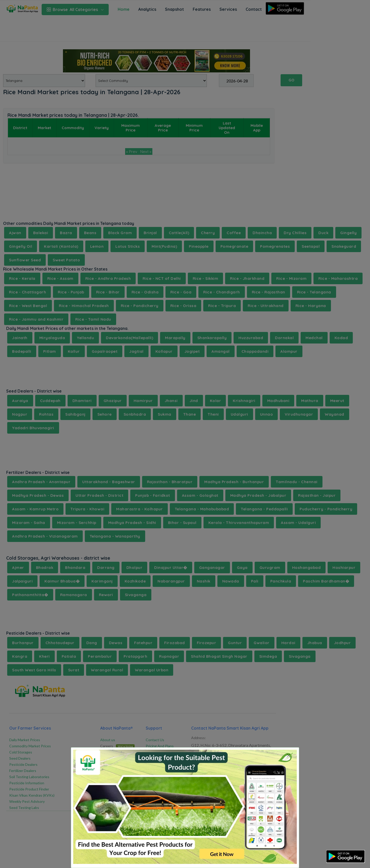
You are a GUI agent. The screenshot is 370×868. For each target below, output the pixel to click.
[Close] (288, 755)
